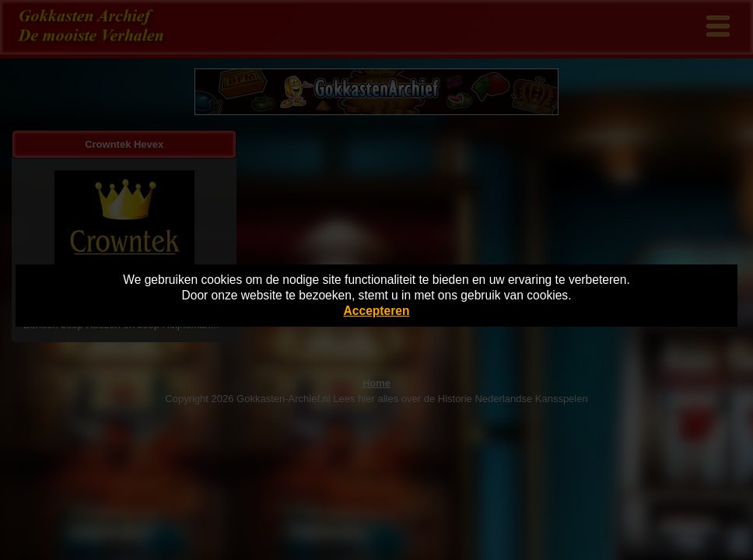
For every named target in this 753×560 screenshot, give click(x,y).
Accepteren (377, 311)
